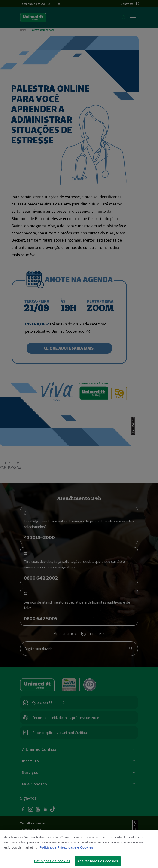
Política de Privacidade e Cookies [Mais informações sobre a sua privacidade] (66, 853)
